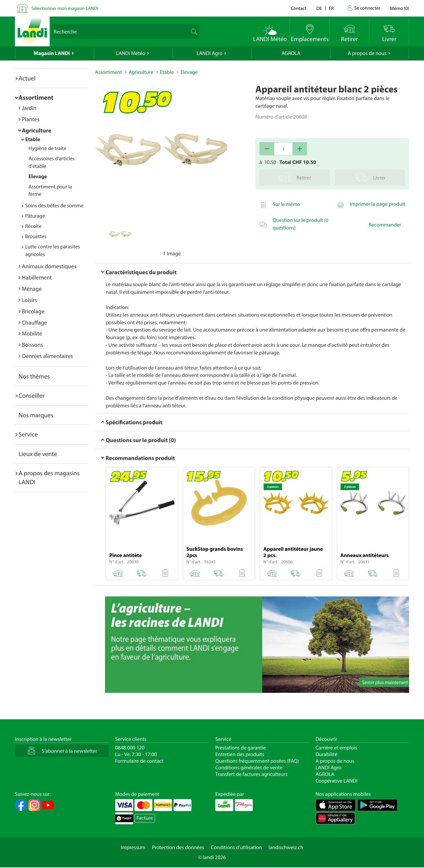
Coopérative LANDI (337, 781)
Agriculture (37, 130)
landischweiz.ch (286, 847)
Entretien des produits (240, 754)
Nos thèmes (34, 376)
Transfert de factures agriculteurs (251, 774)
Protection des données (178, 847)
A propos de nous (367, 53)
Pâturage (35, 216)
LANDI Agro (209, 53)
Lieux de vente (38, 454)
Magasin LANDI (52, 53)
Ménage (32, 289)
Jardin (29, 108)
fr (331, 8)
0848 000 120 (130, 748)
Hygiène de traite (47, 148)
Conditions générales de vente (249, 768)
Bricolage (33, 311)
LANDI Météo (131, 53)
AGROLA (291, 53)
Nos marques (36, 415)
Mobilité (32, 333)
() (400, 8)
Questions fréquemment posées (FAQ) (257, 761)
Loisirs (29, 300)
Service (28, 434)
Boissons (32, 345)
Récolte (33, 226)
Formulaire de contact (139, 761)
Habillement (37, 277)
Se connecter (367, 8)
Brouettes (36, 236)
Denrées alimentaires (47, 356)
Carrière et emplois (337, 748)
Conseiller (32, 395)
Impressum (133, 847)
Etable (33, 139)
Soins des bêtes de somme (54, 206)
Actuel (27, 78)
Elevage (38, 177)
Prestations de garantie (241, 748)
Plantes (31, 119)
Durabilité (327, 754)
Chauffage (34, 322)
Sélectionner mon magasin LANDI (65, 8)
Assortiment (36, 97)
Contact (299, 8)
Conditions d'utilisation (236, 847)
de (319, 8)
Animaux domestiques (49, 266)
